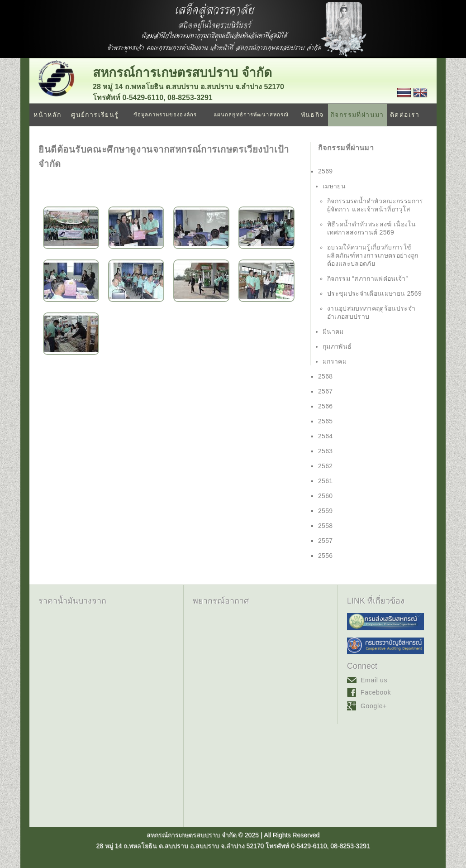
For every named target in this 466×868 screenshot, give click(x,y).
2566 (326, 406)
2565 (326, 421)
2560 (326, 496)
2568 (326, 376)
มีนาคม (333, 331)
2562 (326, 466)
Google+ (374, 706)
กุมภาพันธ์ (337, 346)
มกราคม (335, 361)
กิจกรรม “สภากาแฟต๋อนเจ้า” (368, 278)
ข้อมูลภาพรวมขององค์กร (165, 115)
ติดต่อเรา (405, 115)
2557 (326, 541)
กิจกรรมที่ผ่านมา (357, 115)
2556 (326, 556)
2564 (326, 436)
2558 (326, 526)
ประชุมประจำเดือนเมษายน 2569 (374, 293)
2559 (326, 511)
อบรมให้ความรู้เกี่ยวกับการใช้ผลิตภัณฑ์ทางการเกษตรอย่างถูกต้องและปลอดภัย (373, 255)
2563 (326, 451)
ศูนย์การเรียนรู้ (95, 115)
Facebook (376, 692)
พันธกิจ (312, 115)
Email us (374, 680)
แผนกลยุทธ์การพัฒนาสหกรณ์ (251, 115)
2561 (326, 481)
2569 (326, 171)
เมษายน (334, 186)
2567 (326, 391)
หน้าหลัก (47, 115)
